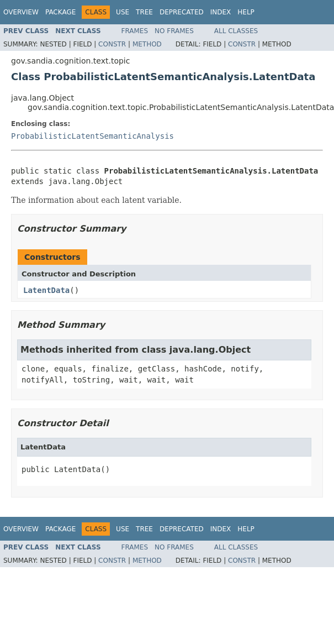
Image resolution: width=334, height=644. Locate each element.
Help (246, 12)
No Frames (174, 31)
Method (147, 44)
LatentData (46, 290)
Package (60, 12)
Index (221, 12)
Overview (21, 12)
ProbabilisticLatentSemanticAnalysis (92, 136)
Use (123, 12)
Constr (112, 44)
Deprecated (182, 12)
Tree (144, 12)
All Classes (236, 31)
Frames (135, 31)
